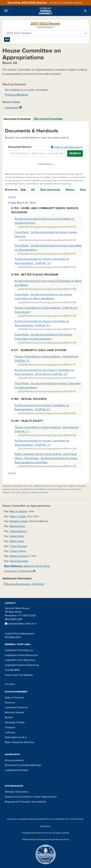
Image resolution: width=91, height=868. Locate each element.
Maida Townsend (19, 556)
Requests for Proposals (18, 802)
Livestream (12, 108)
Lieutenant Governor (16, 707)
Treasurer (10, 727)
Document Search (45, 147)
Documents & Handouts (17, 119)
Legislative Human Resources (21, 655)
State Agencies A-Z (16, 737)
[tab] (17, 119)
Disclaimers (22, 792)
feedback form (63, 819)
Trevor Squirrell (18, 546)
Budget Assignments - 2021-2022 (24, 584)
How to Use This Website (19, 675)
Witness (70, 190)
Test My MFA (12, 670)
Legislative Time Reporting (20, 660)
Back (12, 197)
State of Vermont (14, 698)
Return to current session (66, 3)
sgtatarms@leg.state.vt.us (21, 624)
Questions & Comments (18, 797)
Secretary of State (15, 722)
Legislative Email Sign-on (19, 650)
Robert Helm (17, 536)
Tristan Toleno (18, 551)
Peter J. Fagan (18, 516)
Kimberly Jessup (19, 521)
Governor (10, 703)
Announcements (14, 760)
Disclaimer (10, 684)
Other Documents (50, 190)
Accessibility (39, 802)
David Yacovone (19, 561)
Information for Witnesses (20, 571)
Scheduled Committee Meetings (23, 765)
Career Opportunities (45, 797)
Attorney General (14, 712)
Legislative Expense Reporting (22, 665)
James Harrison (18, 531)
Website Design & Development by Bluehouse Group (45, 839)
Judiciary (10, 732)
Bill (33, 190)
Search (75, 153)
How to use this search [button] (67, 147)
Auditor (9, 717)
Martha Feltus (17, 526)
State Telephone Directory (20, 742)
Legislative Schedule (16, 770)
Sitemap (9, 792)
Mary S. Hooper (18, 511)
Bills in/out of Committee (48, 119)
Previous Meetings (16, 95)
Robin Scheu (17, 541)
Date (23, 190)
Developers (45, 826)
